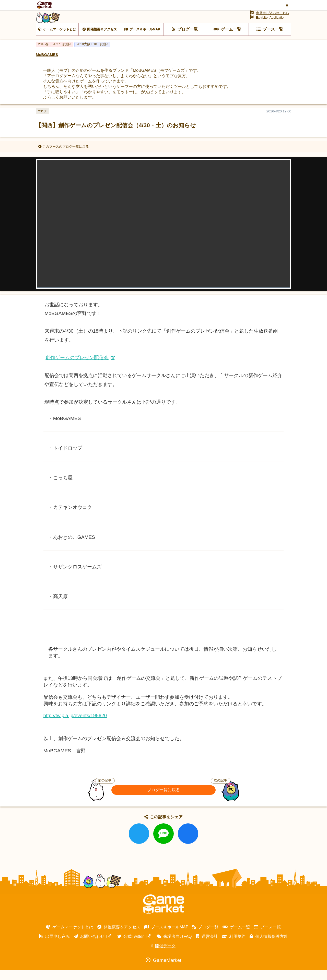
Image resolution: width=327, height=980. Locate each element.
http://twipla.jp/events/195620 (75, 726)
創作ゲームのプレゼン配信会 (77, 368)
